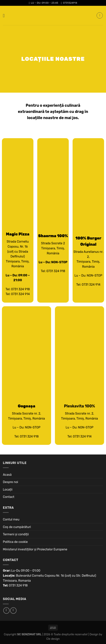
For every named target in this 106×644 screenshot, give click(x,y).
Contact (9, 497)
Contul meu (11, 519)
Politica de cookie (15, 542)
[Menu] (5, 16)
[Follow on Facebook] (6, 611)
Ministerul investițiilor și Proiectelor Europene (35, 549)
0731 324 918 (20, 289)
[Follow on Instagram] (13, 611)
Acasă (7, 475)
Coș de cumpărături (17, 527)
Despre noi (10, 482)
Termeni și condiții (16, 534)
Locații (8, 490)
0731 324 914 (20, 294)
